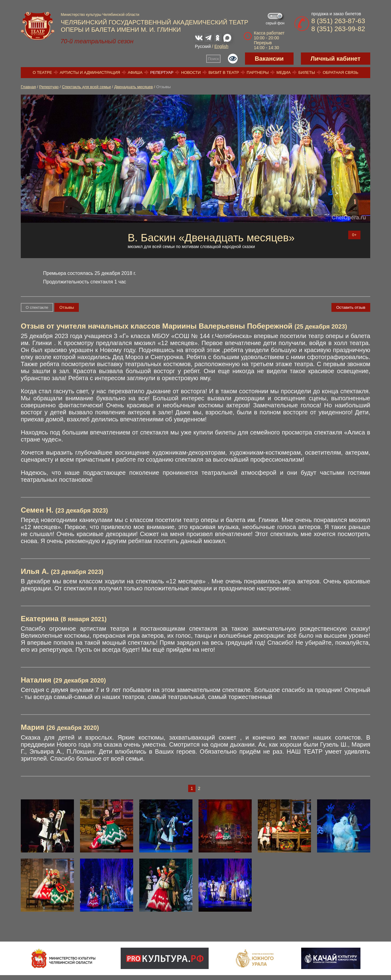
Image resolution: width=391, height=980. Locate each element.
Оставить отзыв (351, 307)
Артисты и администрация (90, 72)
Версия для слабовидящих (233, 59)
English (221, 46)
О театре (42, 72)
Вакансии (269, 59)
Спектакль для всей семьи (86, 87)
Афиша (135, 72)
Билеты (307, 72)
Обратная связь (340, 72)
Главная (28, 87)
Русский (203, 46)
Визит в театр (224, 72)
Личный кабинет (336, 59)
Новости (191, 72)
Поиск (214, 59)
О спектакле (37, 307)
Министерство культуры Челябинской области (100, 15)
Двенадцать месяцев (134, 87)
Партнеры (258, 72)
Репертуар (162, 72)
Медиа (283, 72)
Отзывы (67, 307)
